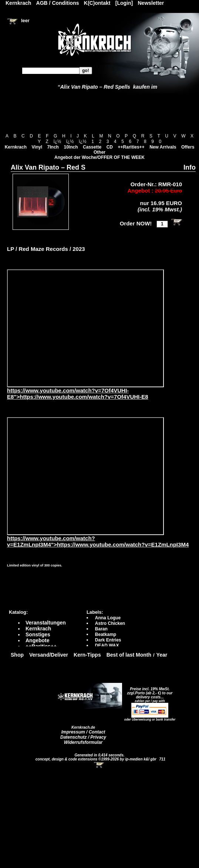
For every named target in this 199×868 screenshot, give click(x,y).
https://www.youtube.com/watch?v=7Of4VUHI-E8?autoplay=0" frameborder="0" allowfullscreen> (85, 328)
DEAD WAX (107, 646)
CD (110, 147)
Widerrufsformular (83, 742)
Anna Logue (108, 618)
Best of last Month (129, 655)
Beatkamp (106, 634)
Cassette (92, 147)
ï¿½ (57, 142)
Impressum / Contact (83, 732)
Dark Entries (108, 640)
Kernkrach (16, 147)
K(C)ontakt (97, 3)
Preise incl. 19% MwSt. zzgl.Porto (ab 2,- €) (149, 691)
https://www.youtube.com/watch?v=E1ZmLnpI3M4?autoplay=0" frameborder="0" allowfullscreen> (85, 476)
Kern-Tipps (87, 655)
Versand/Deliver (49, 655)
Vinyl (37, 147)
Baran (101, 629)
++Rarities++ (131, 147)
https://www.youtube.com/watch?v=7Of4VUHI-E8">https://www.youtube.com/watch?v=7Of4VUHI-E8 (85, 391)
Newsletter (151, 3)
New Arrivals (163, 147)
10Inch (71, 147)
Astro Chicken (110, 623)
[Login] (124, 3)
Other (99, 152)
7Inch (53, 147)
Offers (188, 147)
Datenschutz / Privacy (83, 737)
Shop (17, 655)
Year (162, 655)
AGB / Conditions (58, 3)
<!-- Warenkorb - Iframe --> (99, 765)
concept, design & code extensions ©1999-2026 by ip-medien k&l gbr (97, 759)
